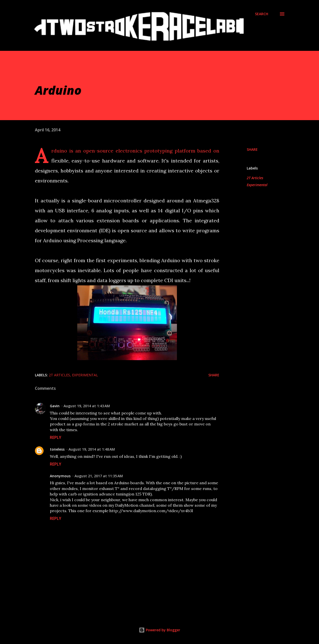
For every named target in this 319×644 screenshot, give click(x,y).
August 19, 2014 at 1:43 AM (87, 406)
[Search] (262, 14)
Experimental (257, 185)
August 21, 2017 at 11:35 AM (99, 476)
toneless (57, 449)
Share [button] (252, 149)
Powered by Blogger (159, 630)
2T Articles (255, 178)
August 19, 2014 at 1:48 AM (92, 449)
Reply (56, 437)
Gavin (55, 406)
